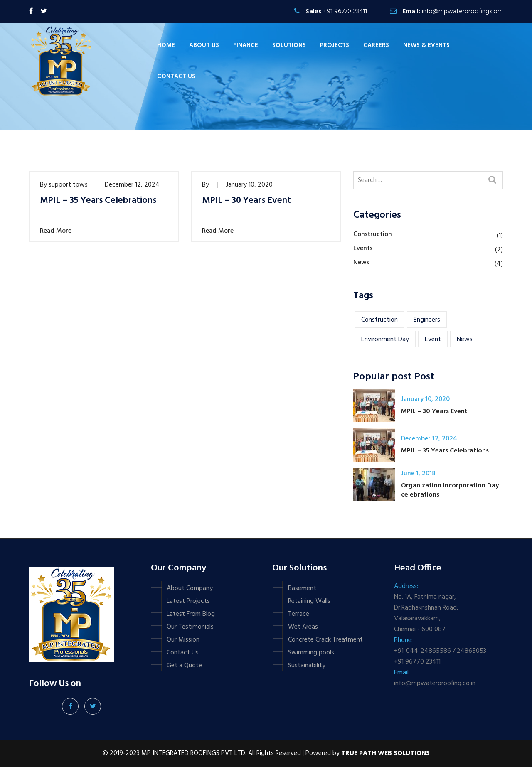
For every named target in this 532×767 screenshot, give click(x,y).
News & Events (426, 45)
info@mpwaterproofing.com (462, 12)
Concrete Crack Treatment (325, 640)
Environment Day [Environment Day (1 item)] (385, 339)
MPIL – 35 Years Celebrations (98, 201)
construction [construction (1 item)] (379, 320)
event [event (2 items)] (433, 339)
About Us (204, 45)
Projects (335, 45)
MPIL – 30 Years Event (246, 201)
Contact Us (183, 653)
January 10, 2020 (249, 185)
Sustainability (307, 666)
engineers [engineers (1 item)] (427, 320)
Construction (373, 234)
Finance (246, 45)
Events (363, 248)
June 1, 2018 (418, 474)
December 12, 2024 (132, 185)
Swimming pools (311, 653)
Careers (376, 45)
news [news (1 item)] (465, 339)
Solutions (289, 45)
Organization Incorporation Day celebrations (450, 490)
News (361, 263)
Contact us (176, 76)
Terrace (299, 614)
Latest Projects (188, 601)
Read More (55, 231)
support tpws (68, 185)
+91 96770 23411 (345, 12)
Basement (302, 588)
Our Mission (183, 640)
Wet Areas (303, 627)
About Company (190, 588)
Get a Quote (184, 666)
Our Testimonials (190, 627)
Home (166, 45)
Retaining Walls (309, 601)
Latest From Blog (191, 614)
